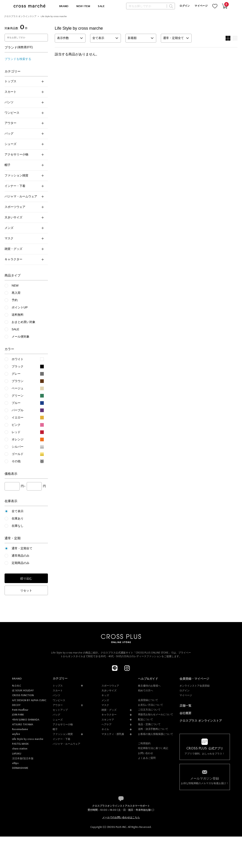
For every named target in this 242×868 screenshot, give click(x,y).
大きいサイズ (24, 217)
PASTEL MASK (20, 744)
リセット (26, 590)
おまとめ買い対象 (23, 322)
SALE (101, 6)
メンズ (24, 228)
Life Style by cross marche (54, 16)
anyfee (16, 734)
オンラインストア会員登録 (195, 686)
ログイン (185, 6)
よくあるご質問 (147, 758)
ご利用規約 (144, 743)
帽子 (24, 165)
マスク (24, 238)
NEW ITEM (83, 6)
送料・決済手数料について (153, 729)
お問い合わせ (146, 753)
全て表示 (18, 511)
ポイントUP (20, 307)
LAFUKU (17, 754)
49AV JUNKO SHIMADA (26, 720)
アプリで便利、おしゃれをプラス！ (205, 751)
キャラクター (24, 259)
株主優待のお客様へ (149, 686)
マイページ (201, 6)
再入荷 (16, 293)
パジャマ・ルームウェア (24, 196)
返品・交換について (149, 724)
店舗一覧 (185, 706)
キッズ (105, 695)
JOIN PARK (18, 715)
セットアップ (60, 710)
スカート (24, 92)
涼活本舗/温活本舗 (23, 758)
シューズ (24, 144)
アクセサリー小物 (24, 154)
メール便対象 (21, 337)
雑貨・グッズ (24, 249)
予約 (15, 300)
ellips (15, 763)
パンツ (24, 102)
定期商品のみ (21, 563)
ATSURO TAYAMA (23, 725)
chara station (20, 749)
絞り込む (26, 578)
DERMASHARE (20, 768)
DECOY (16, 705)
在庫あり (18, 518)
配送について (146, 719)
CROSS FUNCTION (23, 695)
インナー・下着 (24, 186)
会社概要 (185, 713)
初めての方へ (146, 690)
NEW (15, 285)
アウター (24, 123)
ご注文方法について (149, 710)
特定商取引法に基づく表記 (153, 748)
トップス (24, 81)
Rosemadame (20, 729)
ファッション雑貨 (24, 175)
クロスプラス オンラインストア (20, 16)
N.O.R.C (17, 686)
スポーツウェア (24, 207)
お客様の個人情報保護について (156, 734)
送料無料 (18, 315)
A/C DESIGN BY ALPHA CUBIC (29, 700)
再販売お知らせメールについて (156, 714)
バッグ (24, 133)
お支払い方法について (151, 705)
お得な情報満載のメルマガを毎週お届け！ (205, 780)
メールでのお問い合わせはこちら (121, 817)
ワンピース (24, 113)
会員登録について (148, 700)
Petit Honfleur (20, 710)
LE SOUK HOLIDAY (23, 691)
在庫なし (18, 526)
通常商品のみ (21, 556)
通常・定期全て (22, 548)
